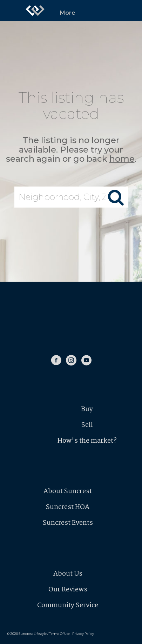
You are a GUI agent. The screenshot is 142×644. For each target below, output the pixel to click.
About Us (68, 574)
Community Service (68, 605)
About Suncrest (68, 491)
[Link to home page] (35, 11)
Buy (87, 409)
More (68, 13)
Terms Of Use (59, 634)
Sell (87, 425)
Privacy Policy (83, 634)
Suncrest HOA (68, 507)
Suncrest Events (68, 523)
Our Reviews (68, 590)
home (122, 159)
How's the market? (87, 441)
